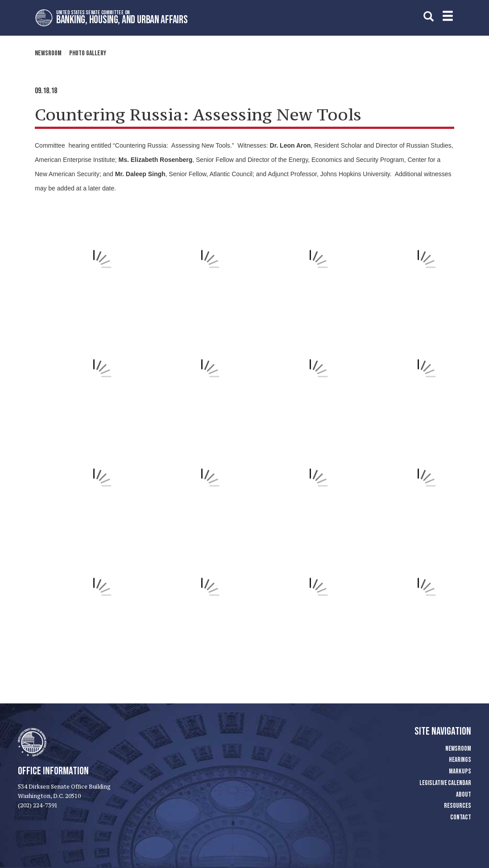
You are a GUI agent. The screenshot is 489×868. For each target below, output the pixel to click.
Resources (458, 806)
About (464, 795)
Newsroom (48, 53)
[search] (429, 16)
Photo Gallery (88, 53)
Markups (460, 771)
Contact (461, 817)
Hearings (460, 760)
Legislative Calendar (445, 783)
